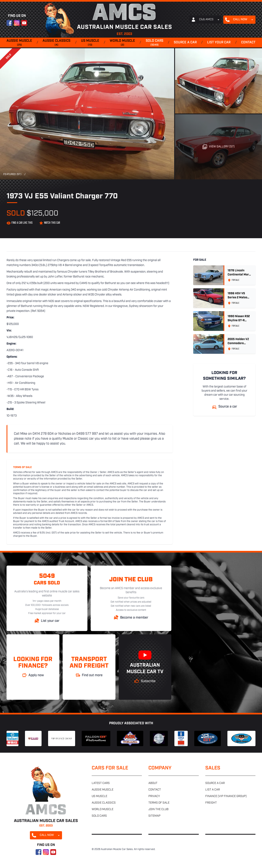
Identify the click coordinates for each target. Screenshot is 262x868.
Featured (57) (12, 174)
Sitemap (154, 816)
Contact (248, 43)
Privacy (154, 796)
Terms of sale (159, 803)
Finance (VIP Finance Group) (226, 796)
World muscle (122, 43)
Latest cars (101, 783)
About (153, 783)
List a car (213, 790)
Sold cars (155, 43)
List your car (219, 43)
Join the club (158, 809)
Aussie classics (56, 43)
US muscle (90, 43)
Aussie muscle (19, 43)
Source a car (185, 43)
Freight (211, 803)
